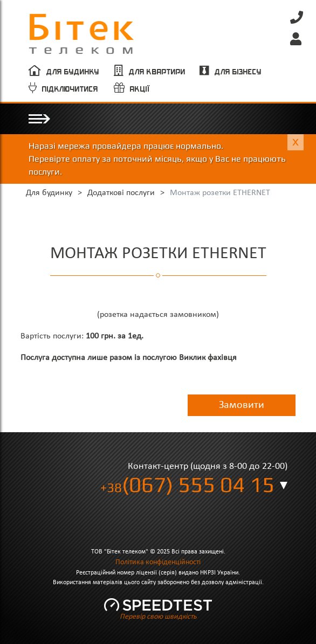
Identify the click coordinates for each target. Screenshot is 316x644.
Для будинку (73, 72)
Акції (140, 89)
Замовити (242, 405)
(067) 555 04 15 (187, 484)
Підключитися (70, 89)
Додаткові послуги (121, 193)
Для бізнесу (238, 72)
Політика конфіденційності (158, 562)
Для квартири (157, 72)
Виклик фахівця (208, 358)
